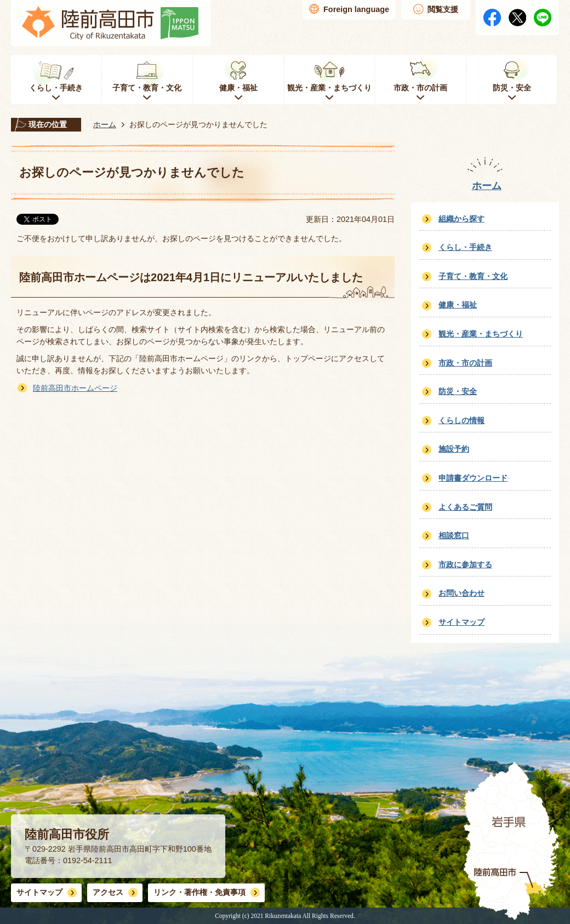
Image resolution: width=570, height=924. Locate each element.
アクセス (108, 892)
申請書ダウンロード (473, 478)
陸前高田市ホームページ (75, 388)
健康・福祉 (458, 305)
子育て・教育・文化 (473, 276)
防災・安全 (458, 391)
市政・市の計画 (465, 363)
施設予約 (454, 449)
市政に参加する (465, 564)
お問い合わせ (461, 593)
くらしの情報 (461, 420)
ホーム (105, 124)
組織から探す (461, 219)
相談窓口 (454, 535)
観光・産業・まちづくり (481, 334)
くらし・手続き (465, 247)
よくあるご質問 (465, 507)
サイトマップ (461, 622)
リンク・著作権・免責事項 (200, 892)
